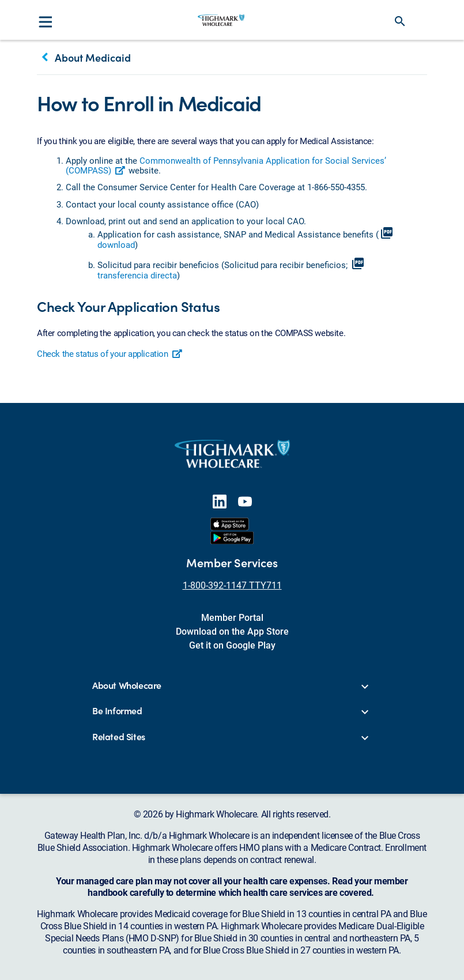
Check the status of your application (110, 353)
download (116, 244)
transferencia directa (137, 275)
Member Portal (232, 617)
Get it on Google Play (232, 645)
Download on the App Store (232, 631)
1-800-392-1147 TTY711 (232, 585)
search (400, 21)
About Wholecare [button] (127, 686)
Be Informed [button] (117, 711)
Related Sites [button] (119, 737)
